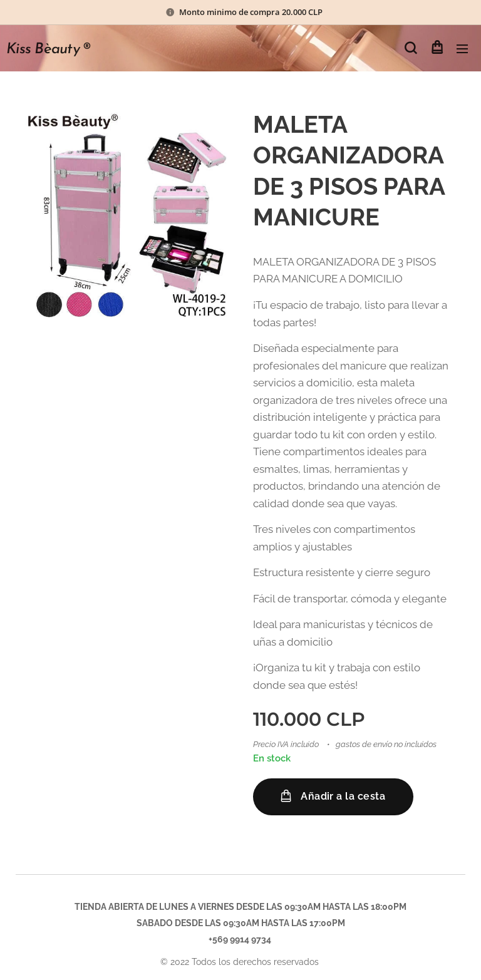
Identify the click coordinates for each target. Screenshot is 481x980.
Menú (462, 49)
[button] (411, 48)
